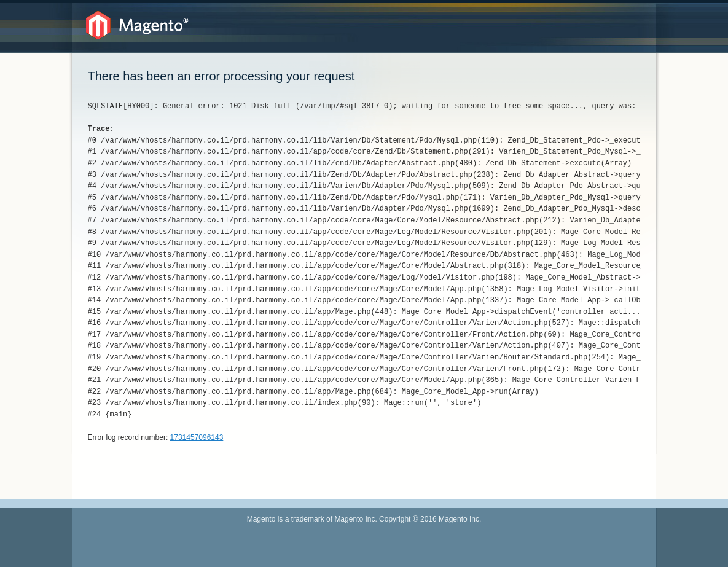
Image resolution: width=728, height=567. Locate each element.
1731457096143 (197, 437)
